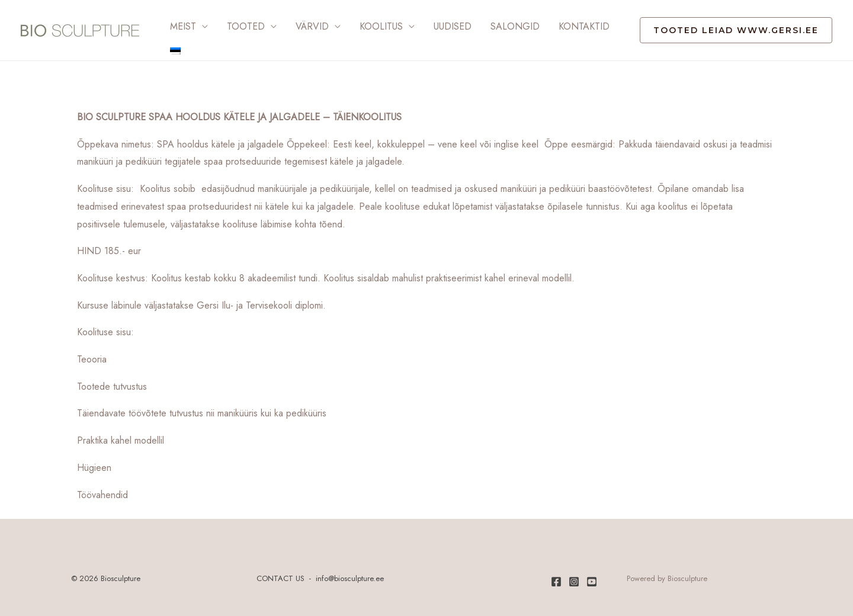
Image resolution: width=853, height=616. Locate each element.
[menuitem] (175, 51)
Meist (183, 26)
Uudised (453, 26)
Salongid (515, 26)
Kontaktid (584, 26)
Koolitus (381, 26)
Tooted (246, 26)
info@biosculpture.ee (350, 578)
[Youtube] (592, 582)
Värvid (312, 26)
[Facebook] (556, 582)
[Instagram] (574, 582)
